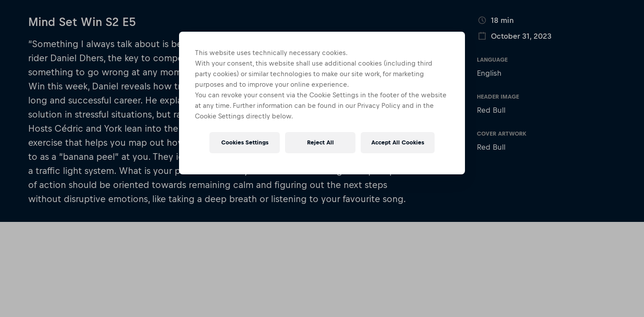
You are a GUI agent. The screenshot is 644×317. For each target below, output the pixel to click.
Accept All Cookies (398, 142)
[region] (322, 103)
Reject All (320, 142)
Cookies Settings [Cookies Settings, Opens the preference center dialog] (245, 142)
